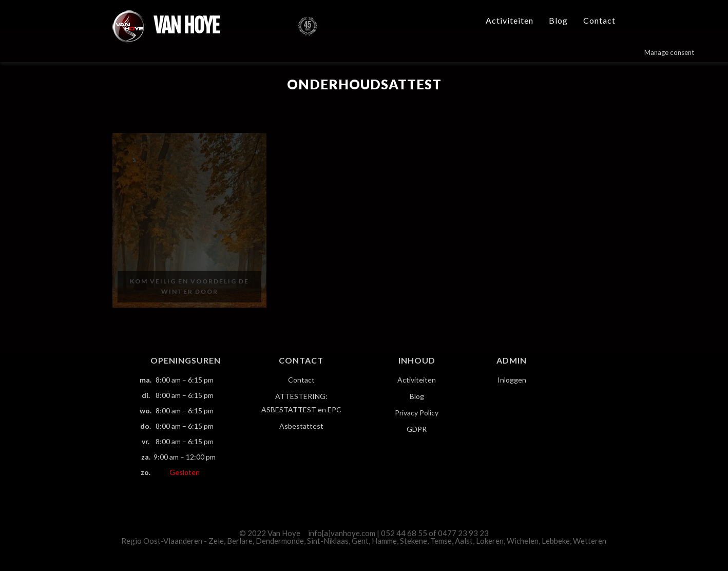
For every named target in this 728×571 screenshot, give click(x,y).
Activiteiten (510, 20)
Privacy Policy (417, 413)
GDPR (417, 429)
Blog (558, 20)
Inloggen (512, 380)
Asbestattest (301, 426)
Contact (599, 20)
